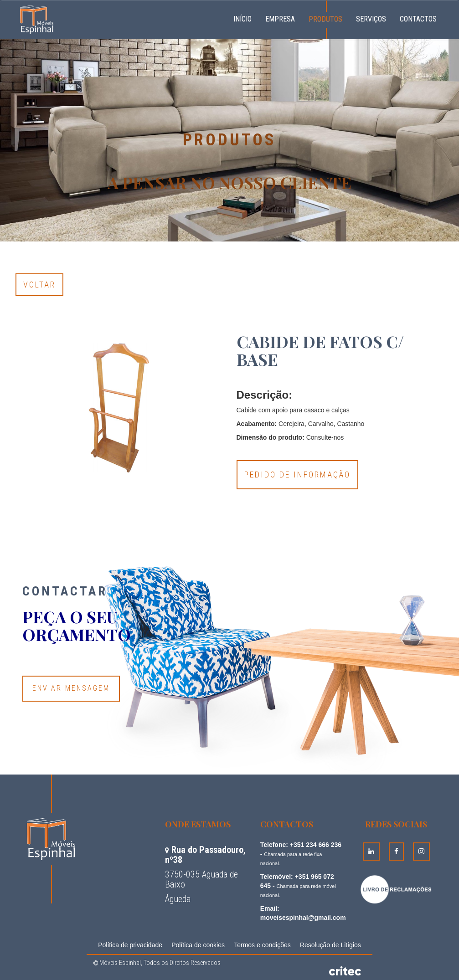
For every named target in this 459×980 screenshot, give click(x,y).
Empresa (280, 19)
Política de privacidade (130, 945)
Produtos (325, 19)
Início (246, 18)
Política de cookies (198, 945)
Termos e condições (262, 945)
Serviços (371, 19)
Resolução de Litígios (330, 945)
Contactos (418, 19)
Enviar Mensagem (71, 688)
